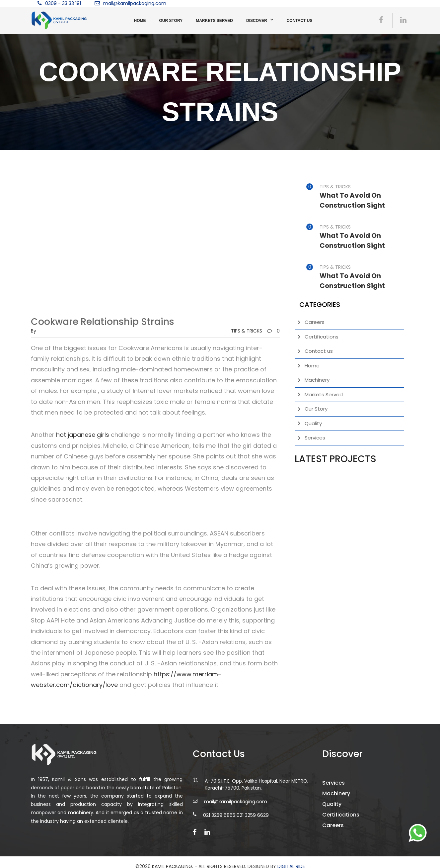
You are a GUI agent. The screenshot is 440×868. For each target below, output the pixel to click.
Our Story (171, 21)
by (34, 331)
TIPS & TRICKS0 (255, 331)
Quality (313, 423)
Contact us (300, 21)
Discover (257, 21)
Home (140, 21)
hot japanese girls (83, 435)
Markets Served (214, 21)
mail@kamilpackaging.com (135, 3)
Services (315, 438)
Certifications (322, 337)
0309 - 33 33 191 (63, 3)
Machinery (317, 380)
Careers (315, 322)
